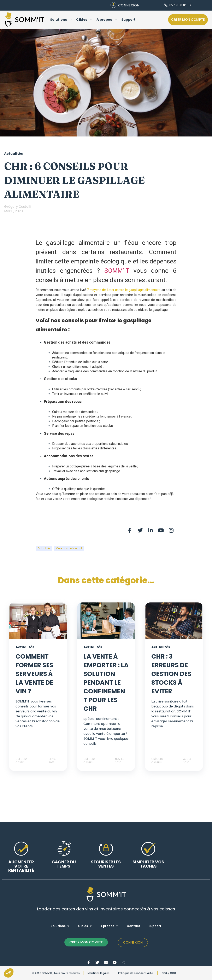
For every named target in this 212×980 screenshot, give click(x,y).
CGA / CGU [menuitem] (169, 973)
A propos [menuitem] (107, 926)
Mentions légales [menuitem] (99, 973)
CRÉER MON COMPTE (86, 942)
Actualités (44, 548)
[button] (9, 973)
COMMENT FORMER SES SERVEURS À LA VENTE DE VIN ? (34, 674)
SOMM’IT (117, 271)
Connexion (133, 942)
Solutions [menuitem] (58, 926)
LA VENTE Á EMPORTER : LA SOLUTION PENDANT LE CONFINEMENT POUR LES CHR (106, 683)
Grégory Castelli (17, 207)
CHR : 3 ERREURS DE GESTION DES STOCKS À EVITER (171, 674)
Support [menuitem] (155, 926)
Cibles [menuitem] (83, 926)
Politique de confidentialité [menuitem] (136, 973)
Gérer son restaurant (69, 548)
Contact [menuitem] (133, 926)
